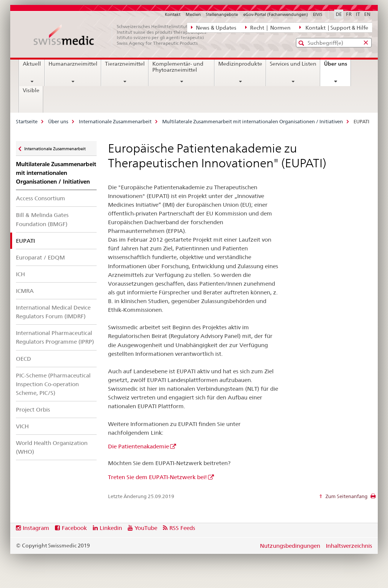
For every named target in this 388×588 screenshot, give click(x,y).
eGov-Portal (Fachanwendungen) (276, 14)
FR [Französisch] (349, 14)
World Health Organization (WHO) (52, 447)
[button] (302, 43)
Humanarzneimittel (73, 64)
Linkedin (111, 528)
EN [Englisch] (367, 14)
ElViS (318, 14)
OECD (23, 359)
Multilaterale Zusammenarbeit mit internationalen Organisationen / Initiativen (253, 121)
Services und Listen (293, 64)
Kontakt (173, 14)
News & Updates (214, 27)
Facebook (74, 528)
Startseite (27, 121)
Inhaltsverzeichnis (349, 546)
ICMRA (25, 291)
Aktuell (32, 64)
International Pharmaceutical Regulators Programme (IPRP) (55, 337)
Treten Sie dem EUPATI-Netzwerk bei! (157, 477)
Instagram (36, 528)
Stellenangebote (222, 14)
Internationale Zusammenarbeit (115, 121)
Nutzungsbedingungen (290, 546)
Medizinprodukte (240, 64)
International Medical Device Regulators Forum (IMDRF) (53, 312)
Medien (193, 14)
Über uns (337, 66)
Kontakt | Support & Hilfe (334, 27)
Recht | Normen (268, 27)
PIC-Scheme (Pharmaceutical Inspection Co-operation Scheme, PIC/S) (53, 384)
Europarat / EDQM (40, 257)
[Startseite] (124, 35)
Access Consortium (41, 198)
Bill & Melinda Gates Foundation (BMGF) (42, 219)
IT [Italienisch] (358, 14)
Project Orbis (33, 410)
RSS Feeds (182, 528)
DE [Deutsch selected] (339, 14)
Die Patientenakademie (138, 446)
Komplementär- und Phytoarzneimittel (178, 67)
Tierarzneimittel (125, 64)
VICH (22, 426)
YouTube (146, 528)
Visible (31, 90)
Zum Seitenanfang (346, 496)
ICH (20, 274)
